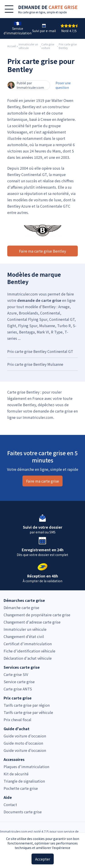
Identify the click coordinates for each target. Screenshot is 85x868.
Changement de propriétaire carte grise (37, 615)
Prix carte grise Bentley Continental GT (40, 351)
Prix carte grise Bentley (68, 46)
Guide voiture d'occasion (25, 736)
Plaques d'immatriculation (26, 767)
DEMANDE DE (48, 7)
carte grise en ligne (34, 12)
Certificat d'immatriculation (28, 644)
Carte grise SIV (16, 674)
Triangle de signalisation (24, 781)
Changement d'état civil (24, 636)
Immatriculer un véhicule (28, 46)
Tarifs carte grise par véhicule (28, 712)
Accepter (43, 859)
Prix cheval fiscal (17, 720)
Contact (10, 805)
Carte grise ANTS (18, 689)
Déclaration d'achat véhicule (28, 658)
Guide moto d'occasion (23, 743)
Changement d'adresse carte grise (32, 622)
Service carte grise (19, 682)
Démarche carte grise (21, 608)
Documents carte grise (23, 812)
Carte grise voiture (48, 46)
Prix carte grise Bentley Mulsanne (35, 364)
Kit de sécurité (16, 774)
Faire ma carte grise (42, 481)
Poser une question (63, 85)
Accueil (12, 46)
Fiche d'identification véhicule (29, 651)
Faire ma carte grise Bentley (42, 251)
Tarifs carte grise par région (27, 705)
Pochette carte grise (21, 788)
